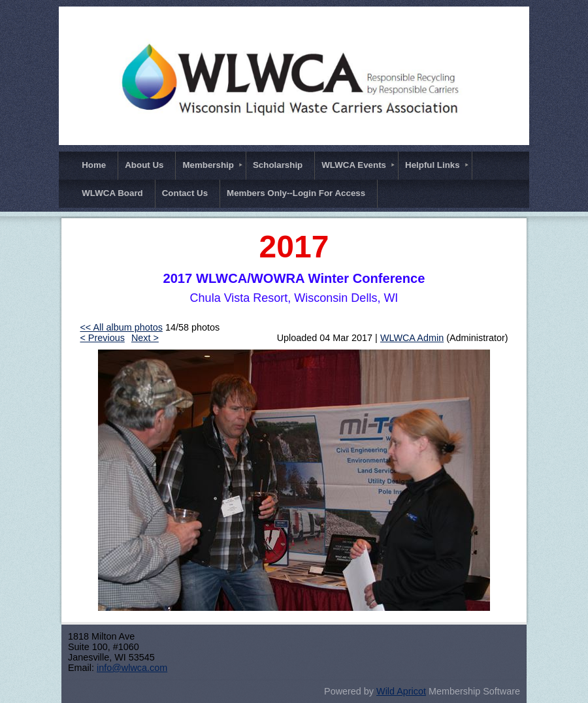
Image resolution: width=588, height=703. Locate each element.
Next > (145, 338)
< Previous (102, 338)
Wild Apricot (401, 691)
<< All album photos (121, 327)
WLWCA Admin (412, 338)
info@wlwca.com (132, 668)
